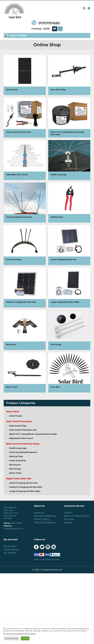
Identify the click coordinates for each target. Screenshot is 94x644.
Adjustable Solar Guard (21, 438)
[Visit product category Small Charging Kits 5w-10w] (69, 245)
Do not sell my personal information (19, 634)
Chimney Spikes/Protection (23, 452)
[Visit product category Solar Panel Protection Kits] (25, 118)
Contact (68, 513)
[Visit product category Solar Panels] (25, 75)
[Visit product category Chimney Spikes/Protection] (25, 203)
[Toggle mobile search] (84, 8)
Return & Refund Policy (77, 516)
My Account (10, 546)
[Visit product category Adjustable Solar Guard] (25, 160)
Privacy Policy (42, 519)
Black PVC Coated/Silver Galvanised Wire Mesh (33, 434)
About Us (39, 513)
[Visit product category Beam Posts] (25, 372)
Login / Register (16, 35)
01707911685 (46, 23)
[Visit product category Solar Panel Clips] (69, 75)
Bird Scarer (15, 465)
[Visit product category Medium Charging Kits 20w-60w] (25, 288)
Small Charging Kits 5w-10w (24, 483)
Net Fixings (15, 469)
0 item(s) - (44, 29)
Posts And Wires (18, 461)
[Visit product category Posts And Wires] (25, 245)
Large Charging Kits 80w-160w (25, 491)
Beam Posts (15, 473)
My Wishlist (10, 553)
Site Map (69, 519)
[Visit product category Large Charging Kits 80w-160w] (69, 288)
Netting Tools (16, 456)
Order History (11, 550)
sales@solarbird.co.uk (13, 529)
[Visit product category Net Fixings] (69, 330)
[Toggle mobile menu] (89, 8)
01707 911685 (16, 523)
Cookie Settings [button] (11, 638)
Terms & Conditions (45, 523)
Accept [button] (25, 638)
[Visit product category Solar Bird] (69, 372)
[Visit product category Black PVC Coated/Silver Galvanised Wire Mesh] (69, 118)
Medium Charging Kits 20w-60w (26, 487)
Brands (68, 523)
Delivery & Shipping (45, 516)
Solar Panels (16, 416)
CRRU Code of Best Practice (47, 559)
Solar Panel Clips (18, 426)
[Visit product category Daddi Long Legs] (69, 160)
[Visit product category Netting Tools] (69, 203)
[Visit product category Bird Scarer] (25, 330)
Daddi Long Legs (18, 448)
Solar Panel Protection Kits (23, 430)
